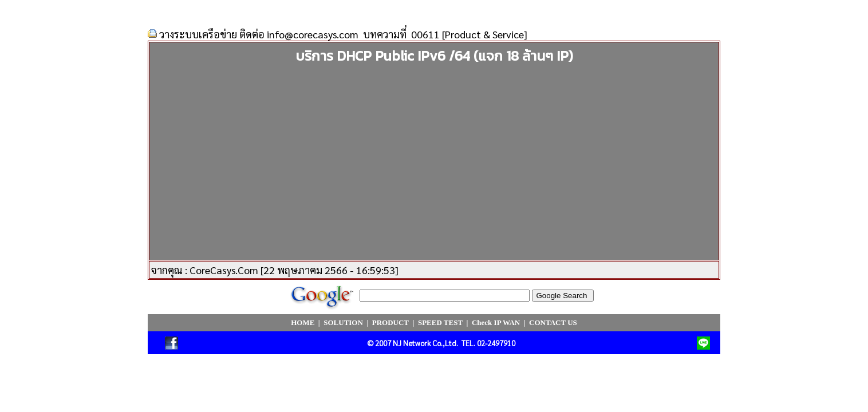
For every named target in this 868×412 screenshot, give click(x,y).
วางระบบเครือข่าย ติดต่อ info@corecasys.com (259, 34)
